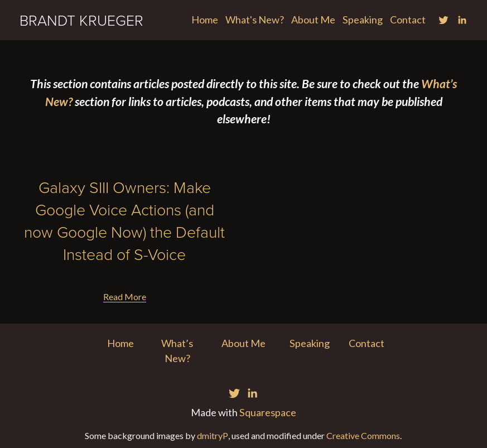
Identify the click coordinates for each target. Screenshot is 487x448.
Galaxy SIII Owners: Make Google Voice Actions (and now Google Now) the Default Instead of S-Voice (124, 220)
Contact (408, 20)
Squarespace (268, 412)
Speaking (363, 20)
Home (205, 20)
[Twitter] (443, 20)
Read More (125, 297)
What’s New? (177, 351)
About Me (313, 20)
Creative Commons (363, 435)
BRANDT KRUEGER (81, 20)
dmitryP (213, 435)
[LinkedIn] (462, 20)
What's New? (255, 20)
